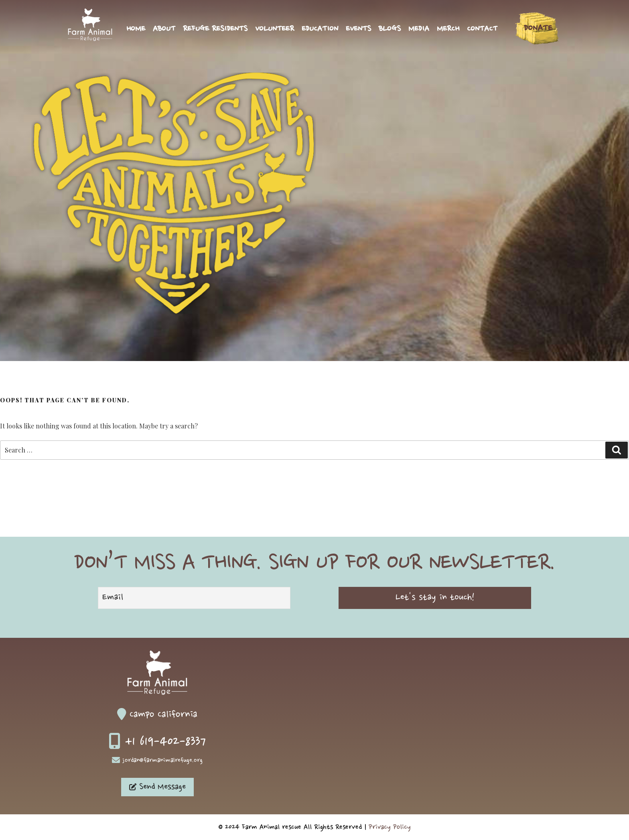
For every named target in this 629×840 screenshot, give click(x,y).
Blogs (390, 29)
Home (136, 29)
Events (358, 29)
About (164, 29)
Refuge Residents (215, 29)
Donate (538, 28)
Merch (448, 29)
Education (320, 29)
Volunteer (275, 29)
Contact (482, 29)
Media (419, 29)
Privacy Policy (390, 827)
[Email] (194, 598)
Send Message (157, 787)
